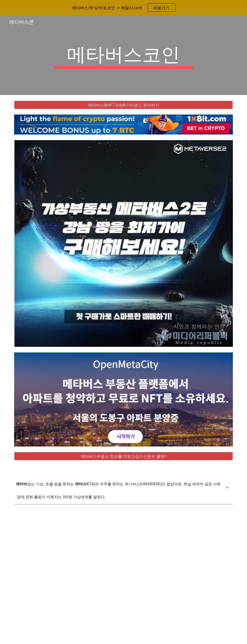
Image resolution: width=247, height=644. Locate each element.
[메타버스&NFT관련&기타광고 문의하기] (123, 105)
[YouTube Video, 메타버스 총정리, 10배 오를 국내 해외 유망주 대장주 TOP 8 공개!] (123, 577)
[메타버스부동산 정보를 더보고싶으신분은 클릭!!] (123, 456)
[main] (124, 55)
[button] (227, 488)
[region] (123, 8)
